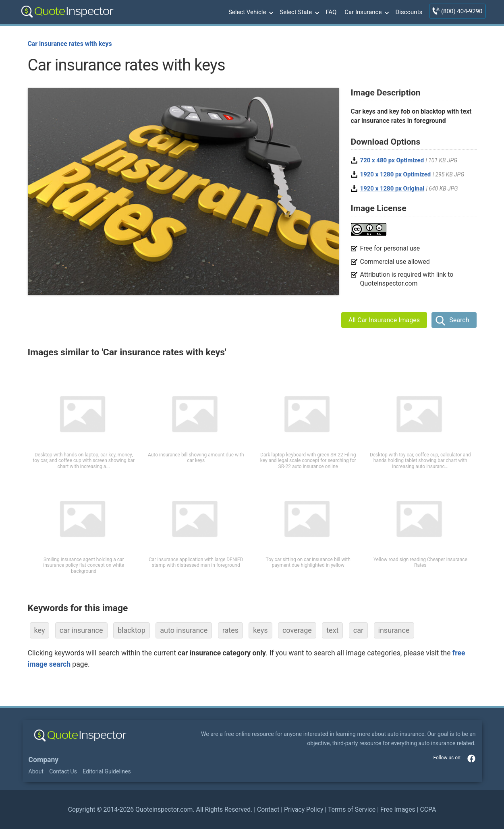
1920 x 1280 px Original (392, 189)
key (40, 630)
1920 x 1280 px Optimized (396, 174)
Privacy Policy (304, 809)
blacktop (132, 630)
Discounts (409, 12)
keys (260, 630)
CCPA (428, 809)
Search (459, 320)
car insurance (81, 630)
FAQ (331, 12)
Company (44, 760)
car (358, 630)
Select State (299, 12)
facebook (471, 759)
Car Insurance (366, 12)
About (36, 771)
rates (230, 630)
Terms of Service (352, 809)
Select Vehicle (250, 12)
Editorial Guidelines (107, 771)
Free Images (398, 809)
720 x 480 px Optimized (392, 160)
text (332, 630)
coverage (297, 630)
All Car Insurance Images (384, 320)
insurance (394, 630)
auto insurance (184, 630)
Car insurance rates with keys (70, 44)
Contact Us (63, 771)
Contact (268, 809)
